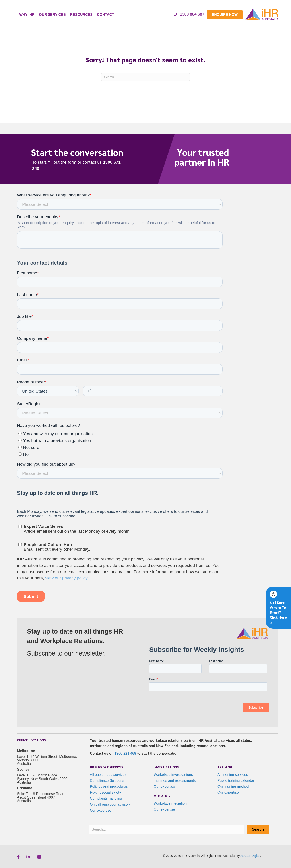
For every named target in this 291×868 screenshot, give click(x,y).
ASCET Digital (250, 856)
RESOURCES (81, 15)
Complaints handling (106, 798)
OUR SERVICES (52, 15)
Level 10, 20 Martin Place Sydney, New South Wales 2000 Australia (42, 779)
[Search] (145, 77)
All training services (233, 775)
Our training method (233, 787)
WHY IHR (27, 15)
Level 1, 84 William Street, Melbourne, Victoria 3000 (47, 758)
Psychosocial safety (106, 792)
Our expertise (101, 810)
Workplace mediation (170, 803)
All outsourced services (108, 775)
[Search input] (167, 829)
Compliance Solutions (107, 781)
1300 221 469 (125, 753)
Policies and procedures (109, 787)
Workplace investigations (173, 775)
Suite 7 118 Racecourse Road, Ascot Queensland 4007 (41, 796)
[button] (258, 829)
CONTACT (106, 15)
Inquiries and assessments (175, 781)
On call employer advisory (110, 804)
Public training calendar (236, 781)
